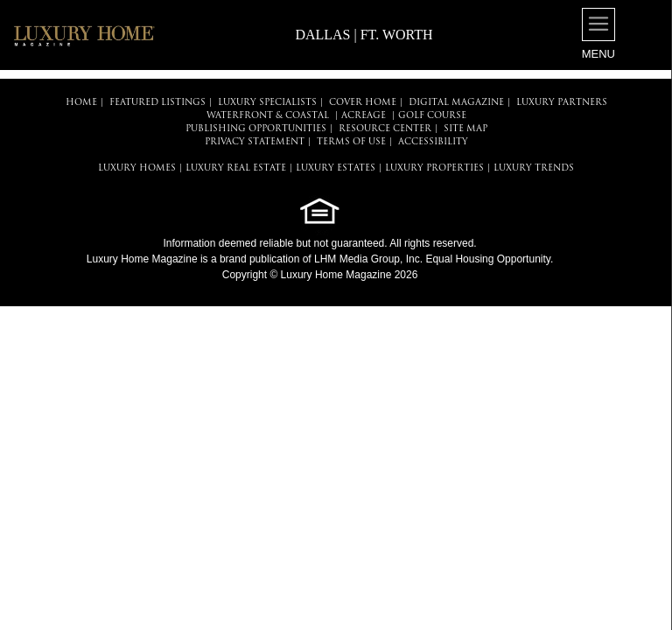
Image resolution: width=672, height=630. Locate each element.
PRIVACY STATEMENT (255, 142)
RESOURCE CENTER (385, 129)
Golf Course (432, 116)
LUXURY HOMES (137, 168)
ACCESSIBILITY (433, 142)
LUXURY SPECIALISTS (267, 103)
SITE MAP (465, 129)
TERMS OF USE (351, 142)
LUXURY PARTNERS (562, 103)
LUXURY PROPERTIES (434, 168)
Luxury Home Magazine (142, 259)
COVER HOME (363, 103)
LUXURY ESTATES (336, 168)
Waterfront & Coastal (268, 116)
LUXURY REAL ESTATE (236, 168)
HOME (81, 103)
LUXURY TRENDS (534, 168)
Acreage (364, 116)
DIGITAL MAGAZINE (456, 103)
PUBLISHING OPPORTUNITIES (256, 129)
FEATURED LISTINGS (157, 103)
